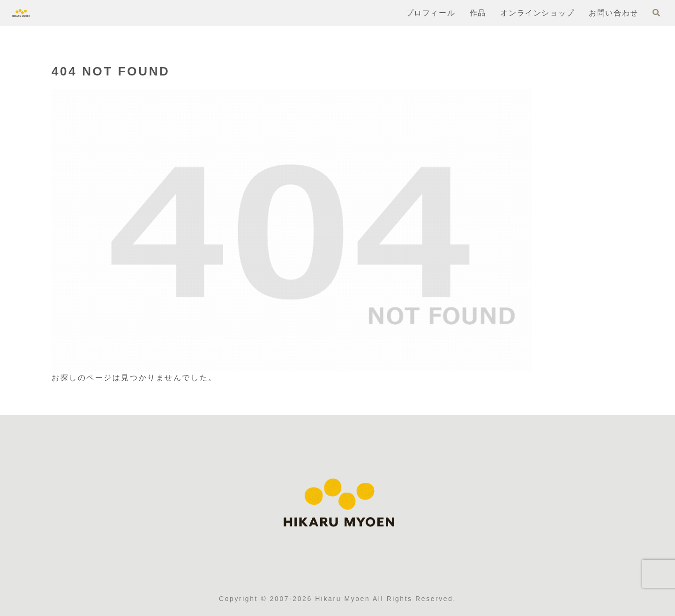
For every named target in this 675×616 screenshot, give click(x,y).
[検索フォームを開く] (656, 13)
